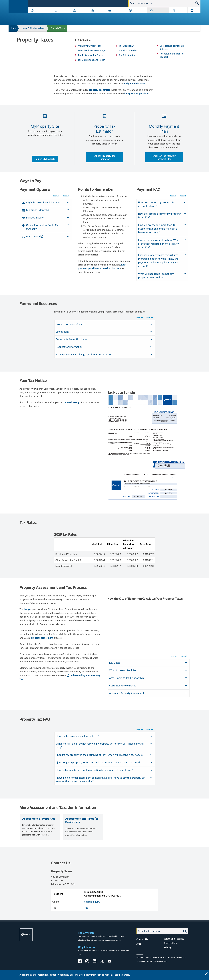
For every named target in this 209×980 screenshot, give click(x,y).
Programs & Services (177, 15)
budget (28, 609)
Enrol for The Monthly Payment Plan (164, 157)
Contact (121, 3)
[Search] (161, 3)
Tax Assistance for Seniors (91, 55)
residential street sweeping (52, 975)
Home (13, 28)
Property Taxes (58, 28)
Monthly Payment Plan (90, 46)
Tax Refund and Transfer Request (172, 55)
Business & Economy (78, 15)
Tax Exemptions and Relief (91, 60)
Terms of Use (171, 943)
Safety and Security (174, 939)
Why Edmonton (87, 947)
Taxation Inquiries (128, 50)
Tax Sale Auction (127, 55)
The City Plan (86, 933)
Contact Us (142, 939)
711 (86, 908)
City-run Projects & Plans (116, 15)
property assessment (42, 638)
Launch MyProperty (45, 159)
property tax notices (100, 90)
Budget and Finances (134, 84)
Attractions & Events (60, 15)
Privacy (167, 947)
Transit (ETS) (193, 15)
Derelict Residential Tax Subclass (172, 47)
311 (105, 3)
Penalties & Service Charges (92, 50)
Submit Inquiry (92, 902)
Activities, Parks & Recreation (38, 15)
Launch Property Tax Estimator (105, 157)
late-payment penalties (136, 94)
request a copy (71, 402)
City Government (96, 15)
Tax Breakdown (127, 46)
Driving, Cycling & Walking (136, 15)
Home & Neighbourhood (156, 15)
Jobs (112, 3)
